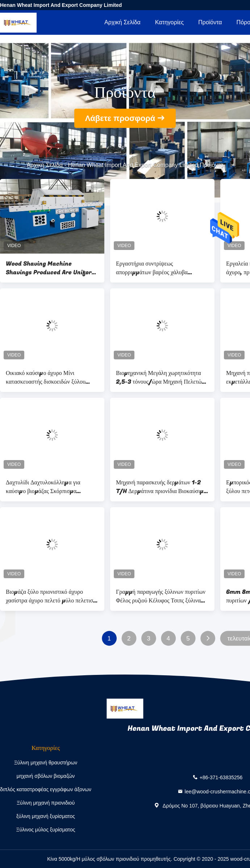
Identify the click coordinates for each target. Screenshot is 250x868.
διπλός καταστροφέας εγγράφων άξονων (46, 789)
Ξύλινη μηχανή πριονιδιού (46, 803)
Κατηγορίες (169, 22)
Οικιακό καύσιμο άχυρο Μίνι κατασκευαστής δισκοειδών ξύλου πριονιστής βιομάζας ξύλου (46, 377)
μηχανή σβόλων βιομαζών (46, 776)
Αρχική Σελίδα (122, 22)
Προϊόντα (210, 22)
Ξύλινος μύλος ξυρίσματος (46, 830)
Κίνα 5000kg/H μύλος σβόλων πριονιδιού (93, 859)
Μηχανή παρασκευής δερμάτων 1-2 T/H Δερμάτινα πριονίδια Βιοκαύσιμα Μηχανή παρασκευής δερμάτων (161, 487)
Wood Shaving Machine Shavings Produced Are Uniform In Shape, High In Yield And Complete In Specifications (51, 268)
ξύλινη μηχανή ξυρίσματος (46, 816)
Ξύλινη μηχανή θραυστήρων (46, 763)
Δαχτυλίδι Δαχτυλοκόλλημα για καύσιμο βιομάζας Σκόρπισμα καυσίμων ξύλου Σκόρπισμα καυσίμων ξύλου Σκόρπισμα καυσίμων (52, 487)
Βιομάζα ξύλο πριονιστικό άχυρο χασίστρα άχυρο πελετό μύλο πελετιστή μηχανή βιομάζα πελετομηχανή (52, 596)
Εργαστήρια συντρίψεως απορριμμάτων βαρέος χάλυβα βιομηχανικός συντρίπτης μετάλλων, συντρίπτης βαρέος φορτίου (159, 268)
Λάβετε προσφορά (120, 118)
